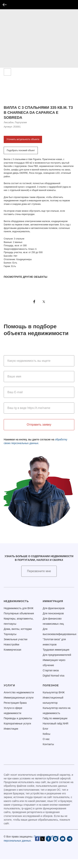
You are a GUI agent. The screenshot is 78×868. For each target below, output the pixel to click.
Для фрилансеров (54, 608)
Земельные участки (16, 639)
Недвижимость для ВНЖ (19, 608)
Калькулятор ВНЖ (54, 692)
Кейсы (47, 734)
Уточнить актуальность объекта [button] (23, 139)
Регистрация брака (15, 703)
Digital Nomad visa (54, 676)
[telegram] (38, 847)
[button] (39, 571)
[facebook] (17, 847)
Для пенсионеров (53, 613)
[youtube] (31, 847)
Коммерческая (12, 650)
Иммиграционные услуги (19, 698)
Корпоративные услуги (17, 723)
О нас (46, 739)
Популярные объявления (19, 613)
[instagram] (24, 847)
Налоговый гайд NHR (56, 723)
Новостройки (11, 644)
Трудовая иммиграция (56, 650)
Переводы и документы (18, 718)
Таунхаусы (10, 634)
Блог (46, 729)
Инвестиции (11, 729)
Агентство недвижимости (19, 692)
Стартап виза (51, 670)
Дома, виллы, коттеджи (18, 629)
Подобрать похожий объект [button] (21, 150)
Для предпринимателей (57, 655)
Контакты (48, 744)
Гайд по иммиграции (55, 718)
